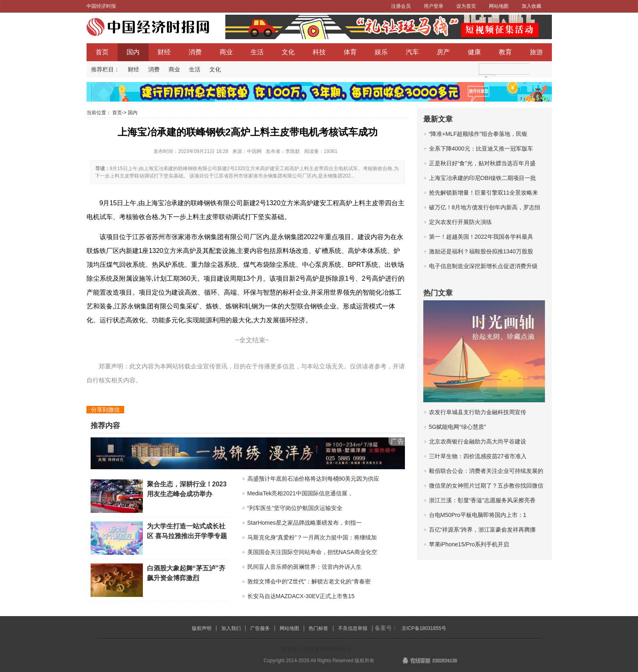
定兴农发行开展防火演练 (460, 222)
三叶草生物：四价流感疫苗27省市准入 (478, 456)
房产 (443, 52)
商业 (226, 52)
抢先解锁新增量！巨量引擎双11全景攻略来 (484, 193)
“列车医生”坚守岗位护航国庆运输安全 (295, 508)
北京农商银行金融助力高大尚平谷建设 (478, 441)
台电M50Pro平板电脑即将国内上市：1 (478, 515)
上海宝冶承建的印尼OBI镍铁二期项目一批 (482, 178)
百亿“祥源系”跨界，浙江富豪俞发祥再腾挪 (482, 530)
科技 (319, 52)
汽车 (412, 52)
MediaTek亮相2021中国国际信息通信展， (300, 493)
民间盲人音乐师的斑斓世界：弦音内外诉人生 (305, 567)
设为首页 (466, 6)
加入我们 (231, 628)
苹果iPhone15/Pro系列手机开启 (469, 544)
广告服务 (260, 628)
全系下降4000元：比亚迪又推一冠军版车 (481, 149)
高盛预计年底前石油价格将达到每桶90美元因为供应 (313, 479)
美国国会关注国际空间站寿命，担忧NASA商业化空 (312, 552)
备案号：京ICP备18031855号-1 (316, 649)
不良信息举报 (353, 628)
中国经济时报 (101, 6)
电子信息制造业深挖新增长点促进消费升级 (483, 266)
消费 (195, 52)
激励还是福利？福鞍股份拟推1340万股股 (481, 251)
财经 (164, 52)
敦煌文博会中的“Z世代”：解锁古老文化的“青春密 (309, 581)
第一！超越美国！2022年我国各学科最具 (481, 237)
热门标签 (318, 628)
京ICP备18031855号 (424, 628)
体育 (350, 52)
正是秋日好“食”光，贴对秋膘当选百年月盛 (482, 163)
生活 (257, 52)
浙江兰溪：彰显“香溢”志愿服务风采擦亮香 (482, 500)
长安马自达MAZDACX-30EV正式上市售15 (301, 596)
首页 (102, 52)
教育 (505, 52)
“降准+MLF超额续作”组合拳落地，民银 (478, 134)
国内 (133, 52)
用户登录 (433, 6)
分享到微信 (105, 410)
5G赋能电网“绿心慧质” (458, 427)
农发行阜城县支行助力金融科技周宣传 (478, 412)
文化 (288, 52)
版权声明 (202, 628)
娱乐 (381, 52)
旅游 (536, 52)
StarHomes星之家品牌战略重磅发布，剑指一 (305, 523)
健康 (474, 52)
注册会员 (401, 6)
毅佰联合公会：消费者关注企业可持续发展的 (486, 471)
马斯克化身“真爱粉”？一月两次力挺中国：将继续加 (312, 537)
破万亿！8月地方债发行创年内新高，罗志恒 (485, 207)
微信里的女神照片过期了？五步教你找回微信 (486, 486)
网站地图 (499, 6)
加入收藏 (531, 6)
